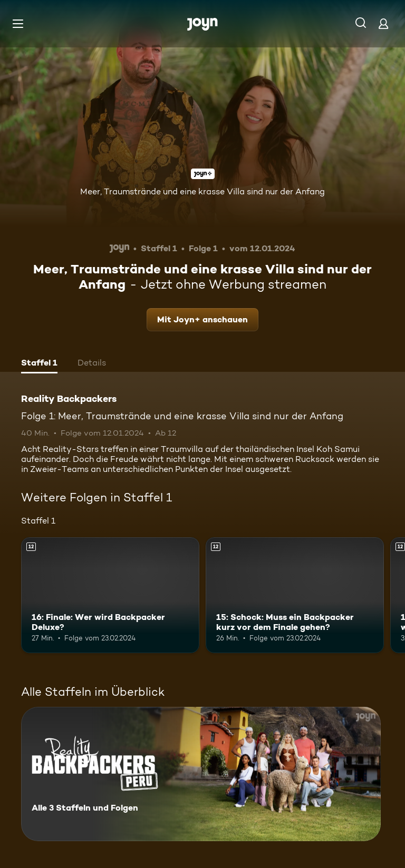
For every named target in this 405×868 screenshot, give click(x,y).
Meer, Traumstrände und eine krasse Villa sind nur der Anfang (202, 191)
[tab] (39, 364)
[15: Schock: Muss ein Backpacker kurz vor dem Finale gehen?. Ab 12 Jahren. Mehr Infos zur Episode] (295, 595)
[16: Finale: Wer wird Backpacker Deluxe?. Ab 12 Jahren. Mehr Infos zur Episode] (110, 595)
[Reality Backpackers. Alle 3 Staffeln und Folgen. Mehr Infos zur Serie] (201, 774)
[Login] (383, 23)
